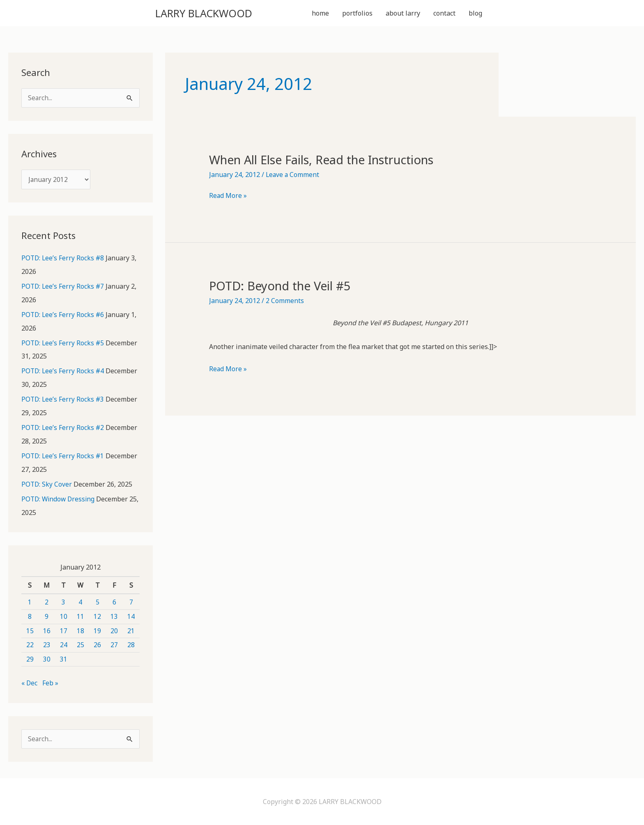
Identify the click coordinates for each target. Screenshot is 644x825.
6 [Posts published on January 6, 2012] (114, 602)
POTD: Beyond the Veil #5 (284, 287)
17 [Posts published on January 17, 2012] (64, 630)
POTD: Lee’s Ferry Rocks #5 (63, 345)
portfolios (357, 14)
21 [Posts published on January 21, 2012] (131, 630)
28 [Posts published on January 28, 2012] (131, 644)
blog (475, 14)
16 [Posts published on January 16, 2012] (47, 630)
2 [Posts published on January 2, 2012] (47, 602)
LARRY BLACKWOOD (214, 14)
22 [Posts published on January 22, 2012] (30, 644)
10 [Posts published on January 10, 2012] (64, 616)
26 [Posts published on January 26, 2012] (97, 644)
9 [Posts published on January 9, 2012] (47, 616)
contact (444, 14)
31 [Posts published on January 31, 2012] (64, 659)
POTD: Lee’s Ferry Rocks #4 (63, 372)
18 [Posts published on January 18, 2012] (80, 630)
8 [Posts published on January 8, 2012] (30, 616)
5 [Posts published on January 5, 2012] (98, 602)
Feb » (51, 683)
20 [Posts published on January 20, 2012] (114, 630)
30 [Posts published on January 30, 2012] (47, 659)
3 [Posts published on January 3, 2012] (63, 602)
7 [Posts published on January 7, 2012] (131, 602)
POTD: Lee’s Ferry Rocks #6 (63, 317)
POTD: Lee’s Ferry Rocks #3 (63, 400)
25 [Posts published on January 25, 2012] (80, 644)
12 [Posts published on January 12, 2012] (97, 616)
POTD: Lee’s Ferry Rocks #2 (63, 428)
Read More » (228, 198)
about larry (403, 14)
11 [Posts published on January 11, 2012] (80, 616)
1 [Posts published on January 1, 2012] (30, 602)
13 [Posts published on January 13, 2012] (114, 616)
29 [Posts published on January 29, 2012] (30, 659)
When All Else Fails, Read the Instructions (330, 161)
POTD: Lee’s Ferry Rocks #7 (63, 289)
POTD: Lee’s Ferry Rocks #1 (63, 456)
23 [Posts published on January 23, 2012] (47, 644)
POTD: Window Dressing (59, 499)
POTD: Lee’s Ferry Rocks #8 (63, 261)
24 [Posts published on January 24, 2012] (64, 644)
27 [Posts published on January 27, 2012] (114, 644)
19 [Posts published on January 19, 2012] (97, 630)
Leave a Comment (293, 176)
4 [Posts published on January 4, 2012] (80, 602)
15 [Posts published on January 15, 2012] (30, 630)
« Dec (30, 683)
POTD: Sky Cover (47, 484)
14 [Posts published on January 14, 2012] (131, 616)
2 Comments (285, 302)
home (320, 14)
